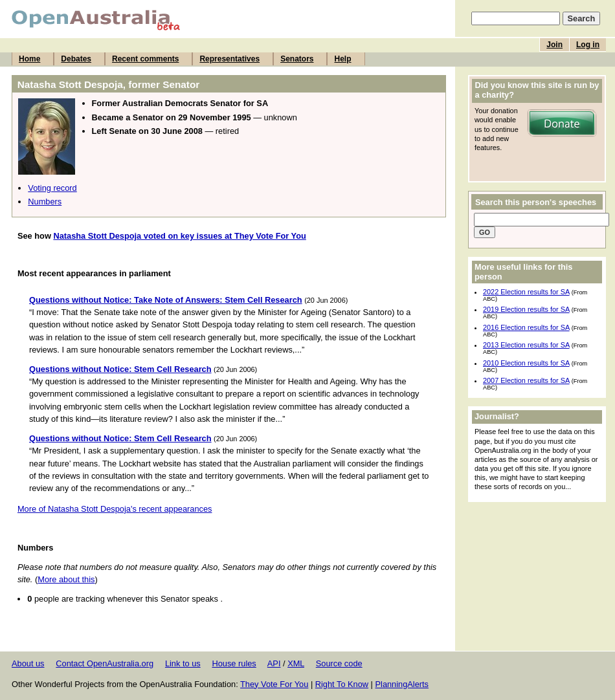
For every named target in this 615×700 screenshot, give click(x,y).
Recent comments (145, 59)
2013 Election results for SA (526, 345)
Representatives (229, 59)
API (274, 663)
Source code (339, 663)
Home (29, 59)
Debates (76, 59)
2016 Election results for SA (526, 327)
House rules (234, 663)
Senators (297, 59)
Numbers (45, 202)
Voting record (52, 188)
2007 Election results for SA (526, 380)
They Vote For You (274, 684)
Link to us (183, 663)
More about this (66, 579)
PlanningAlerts (402, 684)
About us (28, 663)
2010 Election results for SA (526, 363)
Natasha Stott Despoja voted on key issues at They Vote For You (179, 236)
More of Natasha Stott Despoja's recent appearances (115, 509)
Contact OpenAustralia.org (105, 663)
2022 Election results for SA (526, 292)
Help (342, 59)
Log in (588, 45)
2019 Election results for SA (526, 309)
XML (296, 663)
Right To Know (342, 684)
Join (554, 45)
